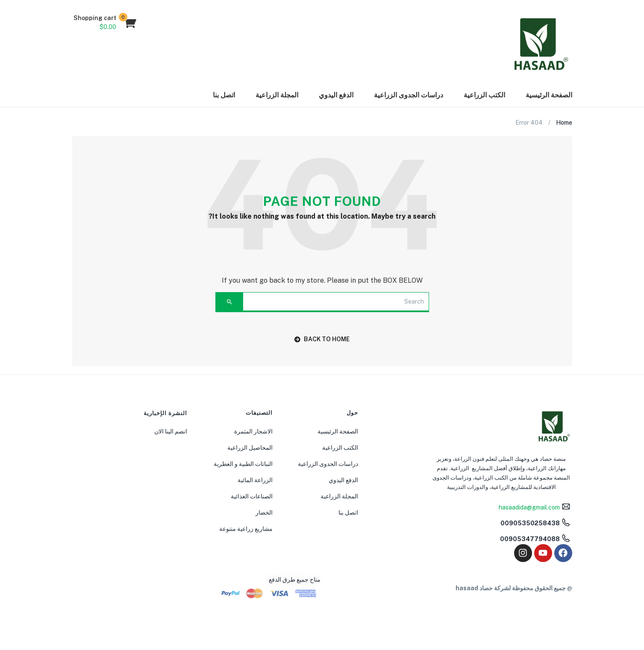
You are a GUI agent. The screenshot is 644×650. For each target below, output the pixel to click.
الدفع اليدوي (336, 95)
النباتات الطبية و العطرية (243, 464)
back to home (322, 339)
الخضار (264, 512)
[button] (105, 23)
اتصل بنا (224, 95)
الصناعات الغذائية (252, 496)
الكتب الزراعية (484, 95)
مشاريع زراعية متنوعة (246, 529)
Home (564, 123)
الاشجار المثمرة (253, 431)
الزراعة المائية (255, 480)
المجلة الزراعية (277, 95)
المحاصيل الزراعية (250, 448)
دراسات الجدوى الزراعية (409, 95)
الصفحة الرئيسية (549, 95)
